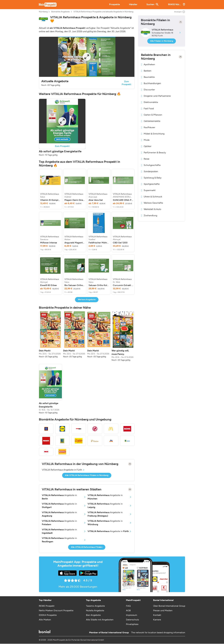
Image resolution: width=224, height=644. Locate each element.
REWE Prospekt (47, 606)
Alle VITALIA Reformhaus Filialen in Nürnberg (87, 475)
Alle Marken (45, 620)
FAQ (128, 606)
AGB (128, 610)
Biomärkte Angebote (60, 12)
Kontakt (157, 615)
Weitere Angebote (87, 300)
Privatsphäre (132, 624)
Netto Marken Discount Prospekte (56, 610)
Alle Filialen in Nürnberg (162, 41)
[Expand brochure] (87, 57)
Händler (133, 4)
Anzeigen (180, 12)
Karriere (157, 620)
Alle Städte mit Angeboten (100, 620)
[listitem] (50, 189)
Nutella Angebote (95, 610)
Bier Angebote (93, 615)
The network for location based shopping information (158, 632)
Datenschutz (132, 620)
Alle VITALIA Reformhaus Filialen (87, 547)
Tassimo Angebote (95, 606)
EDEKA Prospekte (48, 615)
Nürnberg (43, 12)
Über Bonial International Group (169, 606)
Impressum (132, 615)
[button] (87, 63)
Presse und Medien (163, 610)
